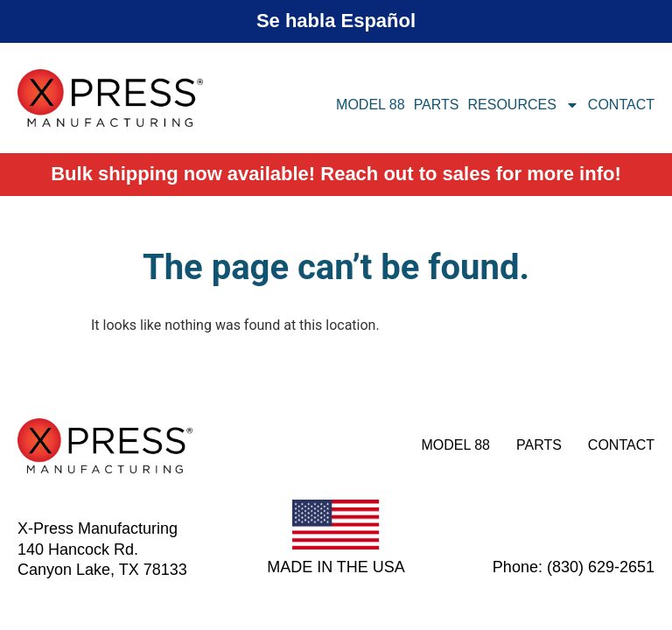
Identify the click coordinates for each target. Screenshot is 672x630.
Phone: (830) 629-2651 (574, 567)
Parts (437, 105)
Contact (621, 105)
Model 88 (371, 105)
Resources (524, 105)
